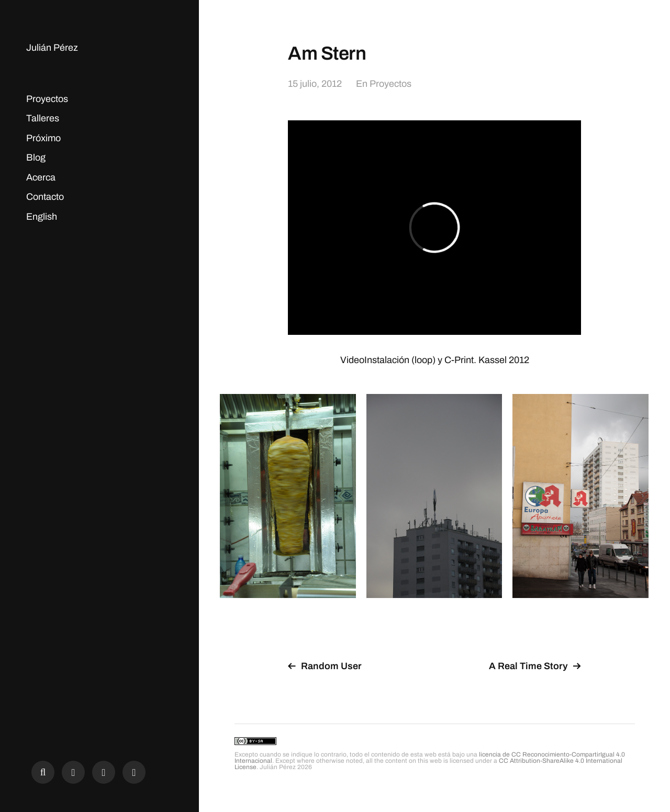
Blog (36, 157)
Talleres (43, 118)
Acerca (41, 177)
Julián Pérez (52, 48)
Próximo (43, 138)
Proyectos (47, 99)
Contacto (45, 197)
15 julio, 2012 (315, 84)
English (42, 217)
